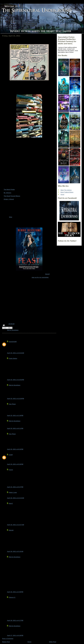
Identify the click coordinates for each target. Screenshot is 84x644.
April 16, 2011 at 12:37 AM (15, 525)
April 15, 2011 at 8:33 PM (15, 449)
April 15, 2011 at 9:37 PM (15, 487)
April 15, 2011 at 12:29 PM (15, 399)
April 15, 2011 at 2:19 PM (15, 415)
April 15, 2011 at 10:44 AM (15, 353)
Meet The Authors (66, 190)
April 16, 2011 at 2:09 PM (15, 592)
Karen (11, 470)
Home (29, 642)
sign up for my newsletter (40, 277)
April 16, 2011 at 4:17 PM (15, 620)
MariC (11, 503)
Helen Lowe (13, 492)
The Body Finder (9, 189)
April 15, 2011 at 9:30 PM (15, 464)
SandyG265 (13, 342)
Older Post (53, 642)
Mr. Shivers (7, 193)
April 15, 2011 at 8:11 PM (15, 428)
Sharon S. (12, 597)
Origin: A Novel (9, 199)
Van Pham (12, 404)
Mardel (11, 530)
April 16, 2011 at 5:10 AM (15, 551)
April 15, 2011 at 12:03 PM (15, 380)
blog (11, 217)
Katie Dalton (13, 358)
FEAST (47, 274)
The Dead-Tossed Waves (12, 196)
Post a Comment (8, 639)
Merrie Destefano (13, 330)
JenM (11, 455)
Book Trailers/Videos (67, 192)
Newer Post (6, 642)
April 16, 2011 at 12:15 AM (15, 498)
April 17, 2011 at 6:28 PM (15, 635)
